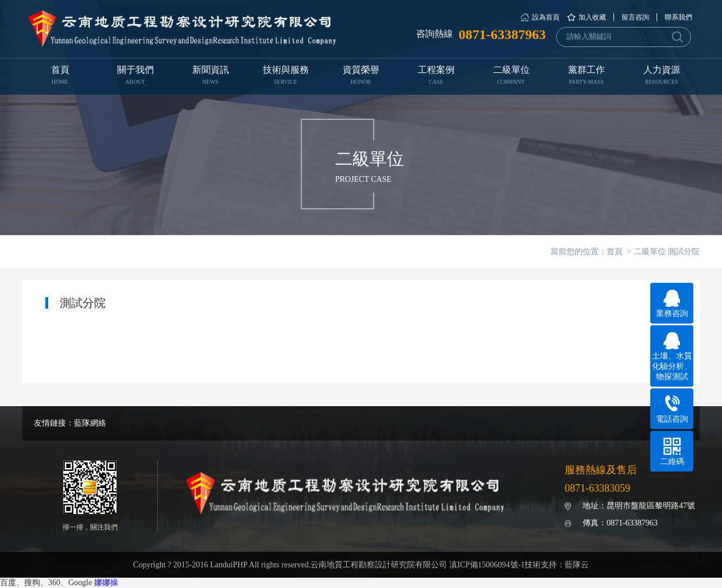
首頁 (60, 76)
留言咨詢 (635, 17)
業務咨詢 (672, 304)
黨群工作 (586, 76)
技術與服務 (286, 76)
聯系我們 (678, 17)
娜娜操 (106, 583)
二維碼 (672, 452)
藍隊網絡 (90, 423)
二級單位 (511, 76)
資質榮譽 (361, 76)
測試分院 (684, 252)
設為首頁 (546, 17)
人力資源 (661, 76)
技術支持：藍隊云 (557, 565)
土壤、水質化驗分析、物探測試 (672, 357)
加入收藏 (592, 17)
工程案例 (436, 76)
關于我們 (135, 76)
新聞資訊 (210, 76)
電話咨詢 (672, 409)
